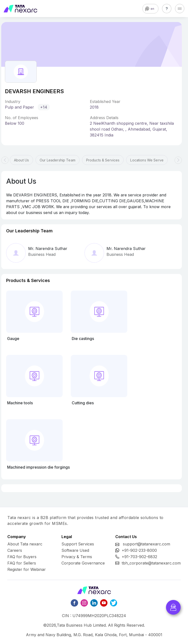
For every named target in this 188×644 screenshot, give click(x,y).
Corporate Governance (83, 563)
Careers (15, 550)
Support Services (78, 544)
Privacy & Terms (77, 557)
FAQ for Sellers (22, 563)
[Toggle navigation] (180, 9)
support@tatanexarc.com (147, 544)
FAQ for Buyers (22, 557)
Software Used (75, 550)
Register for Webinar (27, 569)
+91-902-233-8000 (139, 550)
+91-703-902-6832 (139, 557)
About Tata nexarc (25, 544)
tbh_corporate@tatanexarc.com (151, 563)
